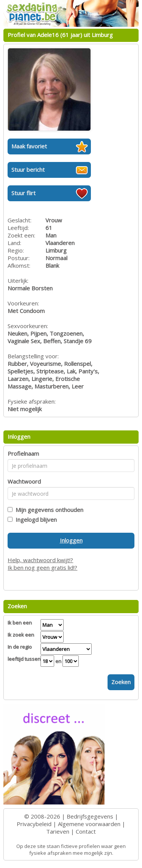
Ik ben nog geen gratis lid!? (42, 567)
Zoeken (121, 682)
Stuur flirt (23, 193)
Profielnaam (23, 453)
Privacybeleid (34, 824)
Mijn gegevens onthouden (48, 510)
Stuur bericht (28, 170)
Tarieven (58, 831)
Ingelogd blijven (35, 520)
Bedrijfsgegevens (90, 816)
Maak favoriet (29, 146)
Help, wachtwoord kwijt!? (40, 560)
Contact (86, 831)
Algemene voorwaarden (89, 824)
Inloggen (71, 540)
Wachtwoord (24, 481)
